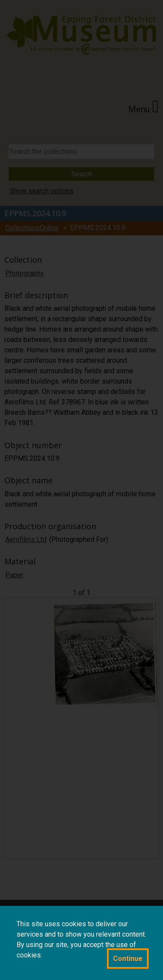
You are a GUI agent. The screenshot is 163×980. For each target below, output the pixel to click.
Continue (128, 959)
